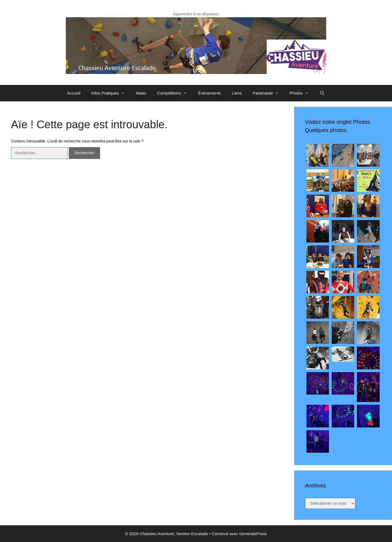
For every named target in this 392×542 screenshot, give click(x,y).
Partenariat (269, 93)
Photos (302, 93)
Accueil (74, 93)
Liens (237, 93)
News (141, 93)
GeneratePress (253, 534)
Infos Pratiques (111, 93)
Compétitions (175, 93)
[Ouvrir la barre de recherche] (322, 93)
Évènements (209, 93)
